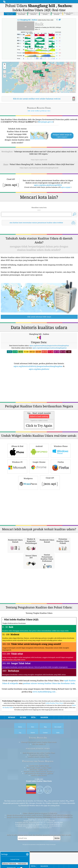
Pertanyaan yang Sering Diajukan (38, 788)
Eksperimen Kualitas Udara (39, 782)
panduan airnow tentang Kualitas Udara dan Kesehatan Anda (49, 710)
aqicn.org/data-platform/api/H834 (48, 185)
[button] (38, 73)
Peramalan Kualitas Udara (39, 797)
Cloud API (50, 509)
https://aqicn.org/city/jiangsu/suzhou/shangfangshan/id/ (39, 168)
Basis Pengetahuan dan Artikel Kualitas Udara (39, 780)
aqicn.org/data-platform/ (39, 396)
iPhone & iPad (17, 478)
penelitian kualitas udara (38, 776)
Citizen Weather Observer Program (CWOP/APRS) (40, 840)
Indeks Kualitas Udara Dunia (55, 730)
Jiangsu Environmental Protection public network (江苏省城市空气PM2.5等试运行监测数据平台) (40, 842)
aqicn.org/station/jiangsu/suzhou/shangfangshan (50, 375)
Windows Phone (61, 478)
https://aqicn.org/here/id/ (39, 160)
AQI (27, 20)
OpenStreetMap (65, 92)
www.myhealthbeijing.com (44, 719)
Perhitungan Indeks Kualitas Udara (39, 795)
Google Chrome (39, 493)
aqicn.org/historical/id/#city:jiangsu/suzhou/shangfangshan (38, 393)
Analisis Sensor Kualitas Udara (39, 784)
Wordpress (28, 510)
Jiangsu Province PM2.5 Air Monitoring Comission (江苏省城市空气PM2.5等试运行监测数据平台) (40, 844)
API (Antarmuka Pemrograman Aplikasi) (39, 800)
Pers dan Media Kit (39, 771)
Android (39, 478)
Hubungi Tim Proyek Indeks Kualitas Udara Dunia (39, 769)
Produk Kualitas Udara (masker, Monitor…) (39, 798)
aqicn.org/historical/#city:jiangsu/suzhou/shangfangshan (49, 373)
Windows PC (17, 493)
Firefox (61, 493)
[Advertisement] (39, 243)
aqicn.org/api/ (66, 187)
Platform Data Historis (39, 802)
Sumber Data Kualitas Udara (39, 793)
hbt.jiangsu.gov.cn (46, 122)
